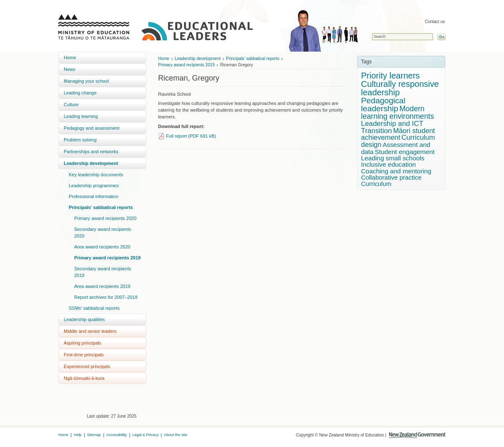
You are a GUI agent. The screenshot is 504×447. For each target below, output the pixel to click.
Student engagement (405, 152)
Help (78, 435)
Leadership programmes (94, 186)
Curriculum (376, 184)
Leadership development (91, 163)
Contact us (435, 22)
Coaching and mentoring (396, 171)
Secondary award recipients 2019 (103, 272)
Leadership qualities (84, 319)
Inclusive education (388, 164)
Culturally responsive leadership (400, 88)
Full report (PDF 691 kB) (191, 136)
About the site (175, 435)
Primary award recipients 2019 (107, 258)
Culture (71, 105)
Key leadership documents (96, 175)
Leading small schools (393, 158)
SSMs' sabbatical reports (94, 308)
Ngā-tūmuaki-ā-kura (84, 378)
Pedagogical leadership (383, 105)
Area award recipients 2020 (102, 247)
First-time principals (84, 355)
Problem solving (80, 140)
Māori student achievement (398, 134)
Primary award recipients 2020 (105, 218)
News (70, 69)
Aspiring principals (82, 343)
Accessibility (117, 435)
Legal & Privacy (146, 435)
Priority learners (390, 76)
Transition (377, 131)
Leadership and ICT (392, 124)
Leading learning (81, 116)
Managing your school (86, 81)
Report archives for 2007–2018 (106, 297)
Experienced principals (87, 366)
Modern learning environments (397, 112)
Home (70, 58)
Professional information (94, 196)
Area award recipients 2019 (102, 286)
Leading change (80, 93)
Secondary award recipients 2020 (103, 233)
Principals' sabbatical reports (101, 207)
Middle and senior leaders (90, 331)
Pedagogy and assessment (92, 128)
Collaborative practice (391, 177)
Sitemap (94, 435)
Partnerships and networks (91, 152)
